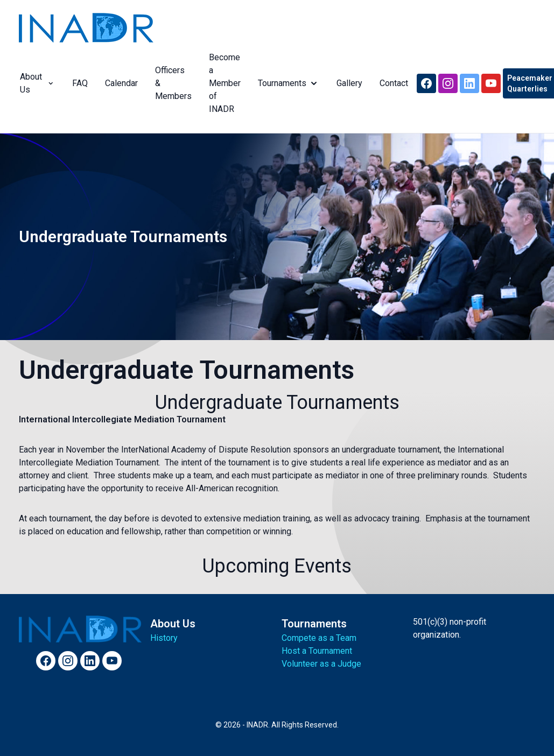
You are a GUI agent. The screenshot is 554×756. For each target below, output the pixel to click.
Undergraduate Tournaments (187, 370)
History (164, 638)
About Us (36, 83)
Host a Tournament (317, 651)
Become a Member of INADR (224, 83)
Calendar (120, 83)
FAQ (79, 83)
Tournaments (287, 83)
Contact (393, 83)
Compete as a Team (319, 638)
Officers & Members (172, 83)
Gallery (348, 83)
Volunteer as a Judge (321, 664)
